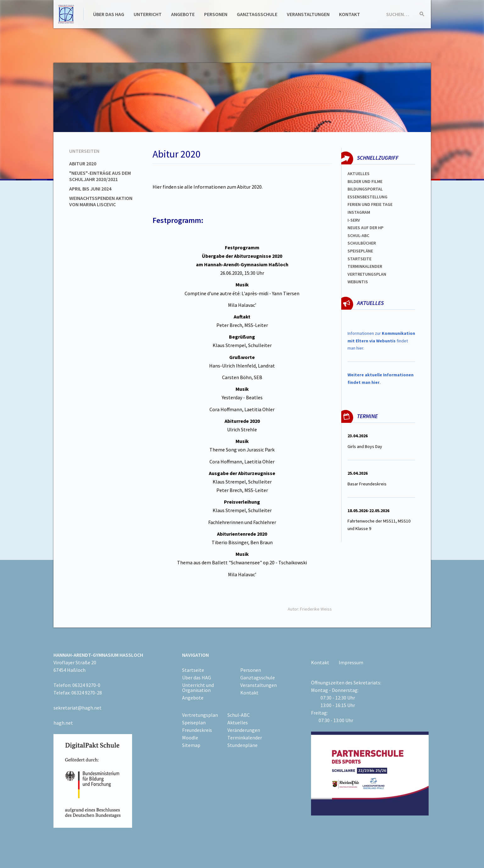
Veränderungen (244, 730)
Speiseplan (194, 722)
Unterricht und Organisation (198, 688)
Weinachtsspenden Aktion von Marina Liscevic (101, 201)
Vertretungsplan (367, 274)
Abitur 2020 (83, 163)
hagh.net (63, 723)
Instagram (359, 212)
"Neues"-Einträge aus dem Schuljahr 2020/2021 (100, 176)
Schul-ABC (239, 715)
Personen (216, 14)
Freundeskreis (197, 730)
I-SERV (354, 220)
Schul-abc (358, 235)
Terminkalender (365, 266)
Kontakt (350, 14)
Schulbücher (362, 243)
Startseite (359, 259)
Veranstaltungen (308, 14)
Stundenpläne (242, 745)
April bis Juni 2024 (90, 189)
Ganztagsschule (257, 14)
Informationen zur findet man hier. (381, 341)
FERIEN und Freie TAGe (370, 204)
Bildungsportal (365, 189)
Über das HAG (109, 14)
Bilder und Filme (365, 181)
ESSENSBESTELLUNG (367, 197)
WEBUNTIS (358, 282)
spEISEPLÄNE (360, 251)
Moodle (190, 738)
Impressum (351, 662)
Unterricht (148, 14)
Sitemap (191, 745)
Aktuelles (359, 174)
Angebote (183, 14)
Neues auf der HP (365, 228)
